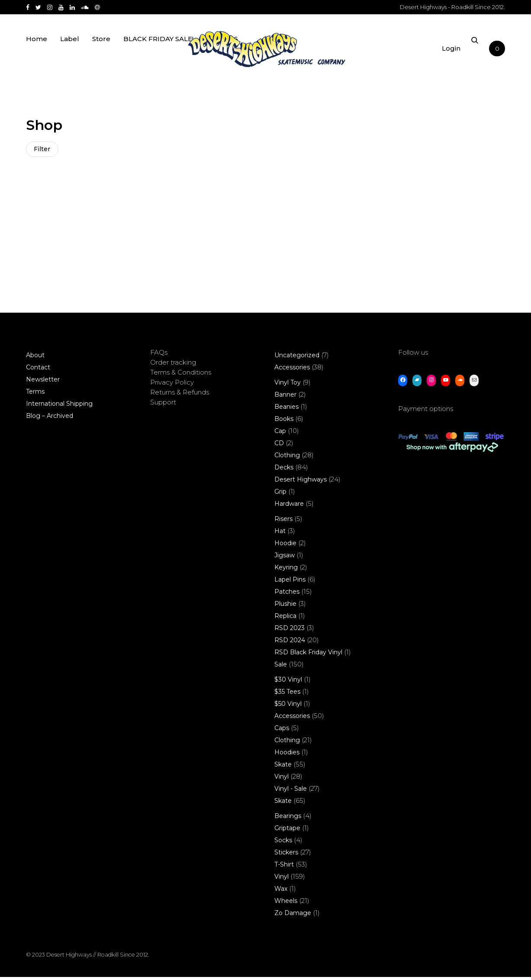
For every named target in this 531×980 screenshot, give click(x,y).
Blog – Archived (50, 419)
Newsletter (43, 382)
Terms (35, 395)
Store (101, 53)
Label (70, 53)
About (35, 358)
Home (37, 53)
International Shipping (59, 407)
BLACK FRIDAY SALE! (158, 53)
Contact (38, 370)
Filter (43, 150)
